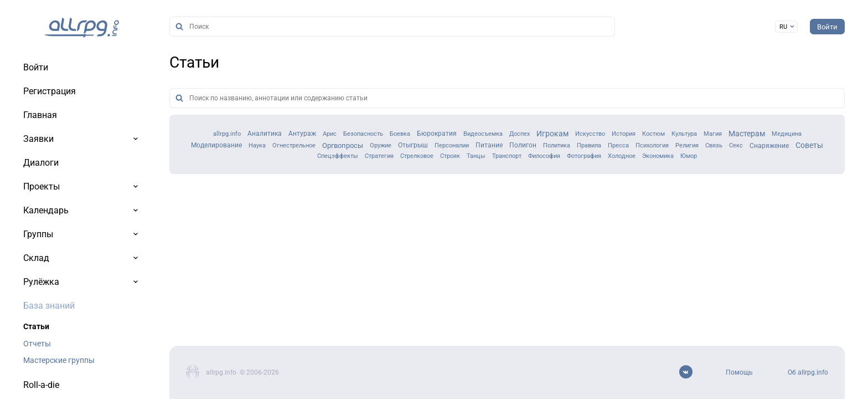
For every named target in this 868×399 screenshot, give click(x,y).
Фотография (584, 156)
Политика (557, 145)
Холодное (622, 156)
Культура (684, 134)
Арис (330, 134)
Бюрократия (437, 134)
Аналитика (265, 134)
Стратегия (379, 156)
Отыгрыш (413, 145)
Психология (652, 145)
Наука (257, 145)
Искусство (590, 134)
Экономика (658, 156)
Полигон (523, 145)
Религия (687, 145)
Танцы (476, 156)
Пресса (618, 145)
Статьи (36, 326)
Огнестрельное (294, 145)
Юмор (689, 156)
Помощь (739, 372)
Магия (713, 134)
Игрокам (552, 134)
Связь (714, 145)
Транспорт (507, 156)
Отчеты (37, 344)
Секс (736, 145)
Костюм (653, 134)
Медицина (787, 134)
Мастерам (747, 134)
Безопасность (363, 134)
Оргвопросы (343, 145)
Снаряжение (769, 145)
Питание (489, 145)
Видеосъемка (483, 134)
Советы (809, 145)
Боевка (400, 134)
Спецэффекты (338, 156)
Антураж (302, 134)
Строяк (450, 156)
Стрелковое (417, 156)
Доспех (520, 134)
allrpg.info (227, 134)
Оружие (381, 145)
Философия (544, 156)
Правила (589, 145)
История (624, 134)
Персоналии (452, 145)
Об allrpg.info (808, 372)
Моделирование (216, 145)
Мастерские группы (59, 360)
